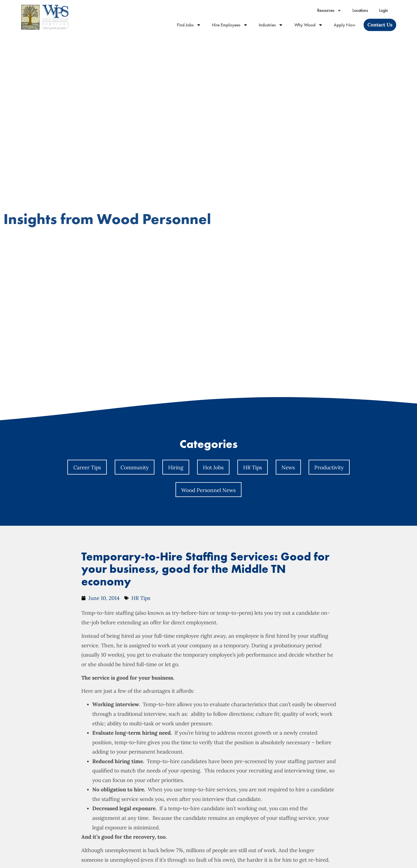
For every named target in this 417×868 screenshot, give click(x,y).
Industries (271, 20)
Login (383, 6)
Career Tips (87, 467)
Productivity (329, 467)
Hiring (176, 467)
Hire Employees (230, 20)
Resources (329, 6)
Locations (360, 6)
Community (135, 467)
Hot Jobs (213, 467)
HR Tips (253, 467)
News (288, 467)
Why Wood (309, 20)
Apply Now (345, 20)
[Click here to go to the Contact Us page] (380, 20)
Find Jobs (189, 20)
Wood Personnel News (209, 490)
